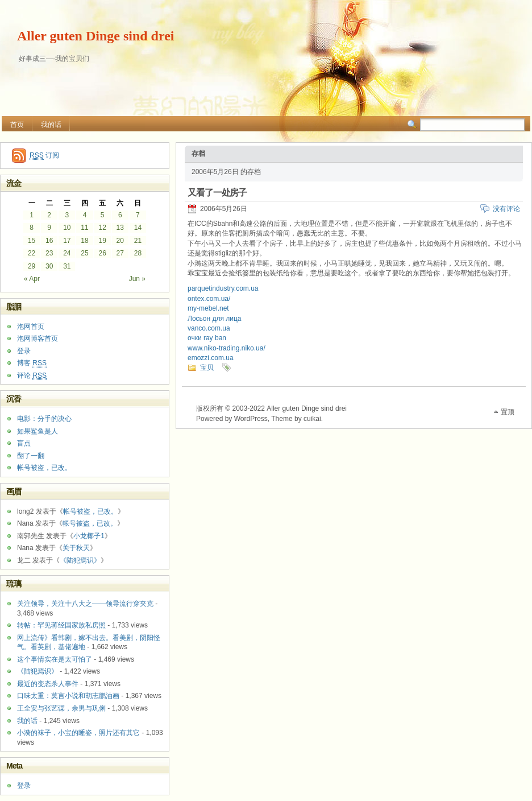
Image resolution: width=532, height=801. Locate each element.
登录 (24, 351)
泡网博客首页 (38, 338)
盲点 (24, 443)
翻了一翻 (31, 456)
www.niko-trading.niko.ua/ (226, 348)
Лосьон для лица (215, 319)
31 (67, 266)
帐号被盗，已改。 (44, 468)
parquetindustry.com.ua (223, 288)
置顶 (508, 412)
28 (138, 253)
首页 (17, 125)
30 (49, 266)
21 (138, 241)
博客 (32, 363)
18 (84, 241)
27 (120, 253)
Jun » (137, 279)
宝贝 (207, 368)
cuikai (312, 419)
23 (49, 253)
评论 (32, 376)
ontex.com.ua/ (209, 299)
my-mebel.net (208, 308)
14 (138, 228)
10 (67, 228)
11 (84, 228)
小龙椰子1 (89, 536)
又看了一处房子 (217, 193)
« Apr (32, 279)
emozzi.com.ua (211, 358)
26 (102, 253)
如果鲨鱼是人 (38, 431)
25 (84, 253)
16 (49, 241)
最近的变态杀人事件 (48, 684)
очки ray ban (207, 338)
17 (67, 241)
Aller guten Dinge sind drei (95, 36)
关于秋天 (76, 548)
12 (102, 228)
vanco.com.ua (209, 328)
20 (120, 241)
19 (102, 241)
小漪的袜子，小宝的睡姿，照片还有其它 (78, 733)
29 (32, 266)
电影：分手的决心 (44, 419)
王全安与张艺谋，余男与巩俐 (61, 708)
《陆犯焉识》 (80, 560)
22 (32, 253)
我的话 (51, 125)
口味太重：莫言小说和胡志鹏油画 (68, 696)
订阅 (44, 156)
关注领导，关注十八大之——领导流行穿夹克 (85, 604)
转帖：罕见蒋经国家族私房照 (61, 625)
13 (120, 228)
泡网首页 (31, 327)
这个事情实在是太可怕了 (55, 659)
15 (32, 241)
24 (67, 253)
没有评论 (506, 209)
